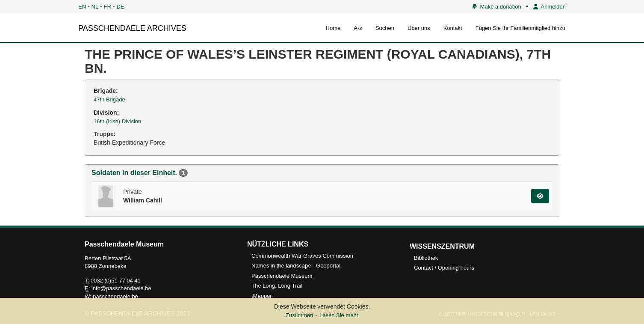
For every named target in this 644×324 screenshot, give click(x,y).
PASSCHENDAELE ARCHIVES (132, 28)
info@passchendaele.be (121, 288)
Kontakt (453, 28)
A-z (358, 28)
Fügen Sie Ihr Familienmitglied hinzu (520, 28)
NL (95, 7)
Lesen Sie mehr (339, 315)
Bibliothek (426, 258)
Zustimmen (299, 315)
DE (120, 7)
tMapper (262, 296)
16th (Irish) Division (117, 121)
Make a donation (497, 7)
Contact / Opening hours (444, 268)
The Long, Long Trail (277, 286)
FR (108, 7)
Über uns (419, 28)
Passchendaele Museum (282, 276)
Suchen (385, 28)
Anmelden (549, 7)
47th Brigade (109, 100)
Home (333, 28)
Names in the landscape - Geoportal (296, 266)
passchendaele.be (115, 296)
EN (82, 7)
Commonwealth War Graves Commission (302, 256)
